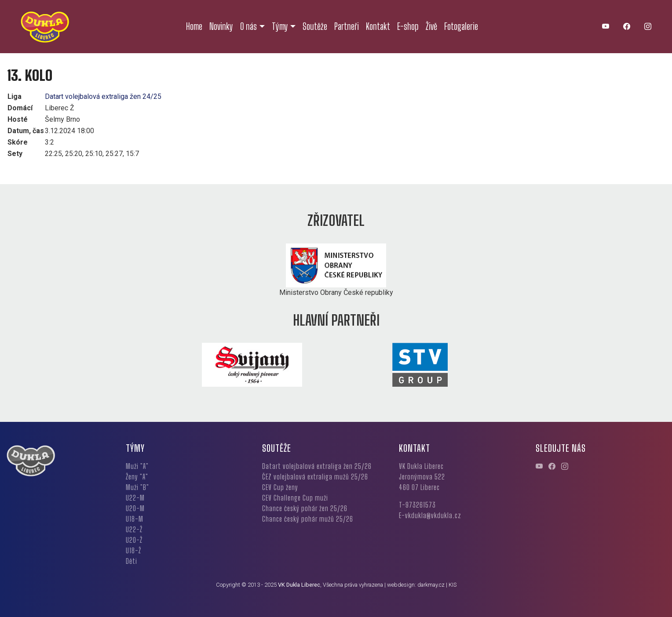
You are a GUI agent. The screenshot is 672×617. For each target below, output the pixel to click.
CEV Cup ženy (280, 487)
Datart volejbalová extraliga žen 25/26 (317, 466)
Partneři (347, 26)
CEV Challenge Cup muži (295, 498)
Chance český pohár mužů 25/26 (308, 519)
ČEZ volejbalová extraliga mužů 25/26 (315, 477)
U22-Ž (134, 529)
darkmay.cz (431, 585)
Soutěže (315, 26)
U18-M (135, 519)
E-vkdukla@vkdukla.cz (430, 515)
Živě (431, 26)
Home (194, 26)
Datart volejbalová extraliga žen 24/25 (103, 96)
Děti (131, 561)
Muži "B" (137, 487)
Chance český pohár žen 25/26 (305, 508)
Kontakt (378, 26)
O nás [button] (248, 26)
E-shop (408, 26)
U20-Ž (134, 540)
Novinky (221, 26)
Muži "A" (137, 466)
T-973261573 (417, 505)
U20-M (135, 508)
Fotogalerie (461, 26)
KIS (453, 585)
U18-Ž (133, 550)
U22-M (135, 498)
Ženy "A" (137, 477)
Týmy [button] (280, 26)
